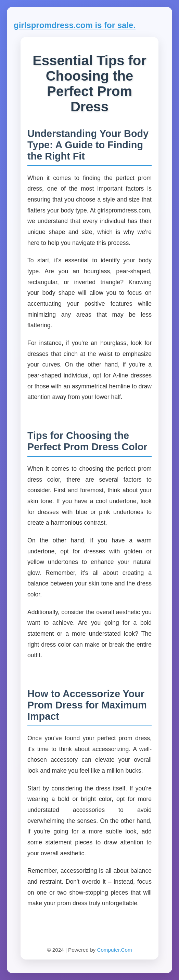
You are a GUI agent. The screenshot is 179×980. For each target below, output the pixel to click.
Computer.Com (114, 950)
